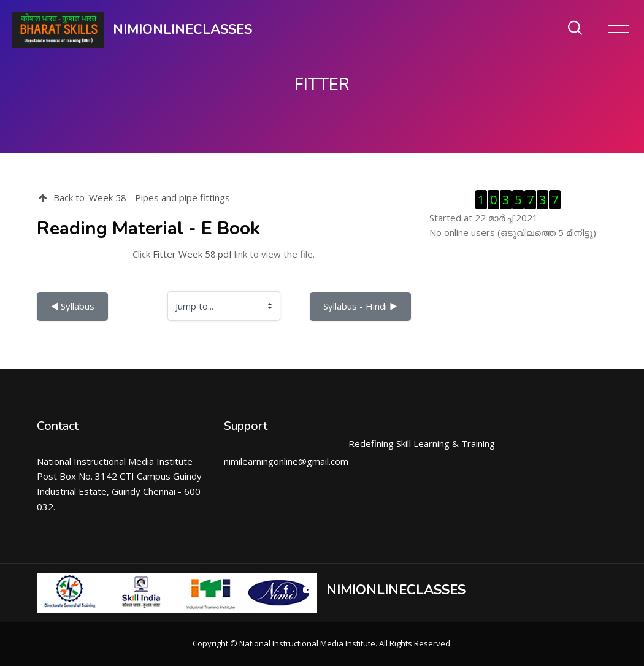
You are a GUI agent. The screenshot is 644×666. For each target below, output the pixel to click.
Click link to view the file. (224, 254)
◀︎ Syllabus (72, 306)
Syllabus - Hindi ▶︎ (360, 306)
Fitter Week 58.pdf (192, 254)
